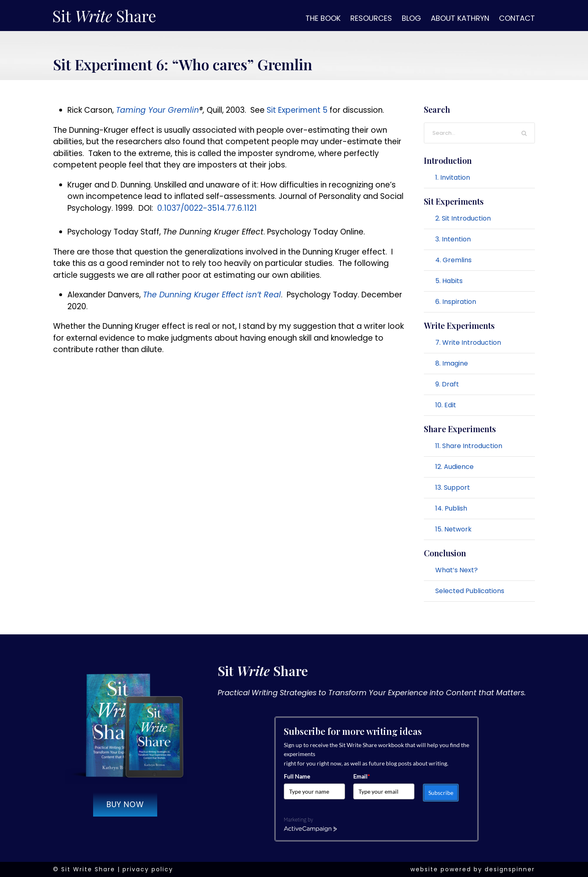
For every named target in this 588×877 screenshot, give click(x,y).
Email (362, 776)
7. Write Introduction (468, 343)
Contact (517, 18)
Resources (371, 18)
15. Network (453, 529)
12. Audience (454, 467)
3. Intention (453, 239)
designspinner (510, 869)
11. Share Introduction (469, 446)
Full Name (297, 776)
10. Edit (446, 405)
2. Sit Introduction (463, 218)
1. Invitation (453, 177)
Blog (411, 18)
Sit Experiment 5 (297, 110)
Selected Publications (470, 591)
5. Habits (449, 281)
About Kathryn (460, 18)
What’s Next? (457, 570)
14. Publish (451, 508)
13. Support (453, 488)
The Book (323, 18)
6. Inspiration (456, 302)
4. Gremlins (453, 260)
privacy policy (148, 869)
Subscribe (441, 793)
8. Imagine (452, 363)
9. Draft (447, 384)
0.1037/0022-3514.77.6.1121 (207, 208)
